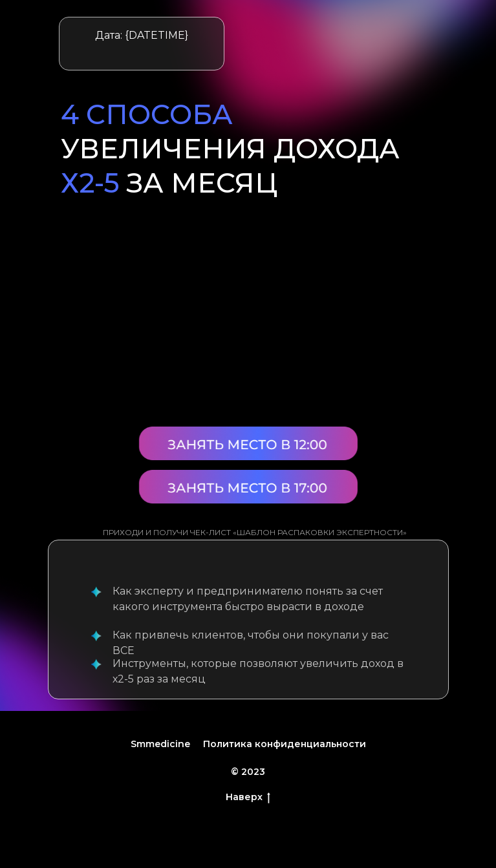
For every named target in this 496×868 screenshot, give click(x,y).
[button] (248, 487)
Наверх (248, 797)
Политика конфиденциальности (285, 744)
